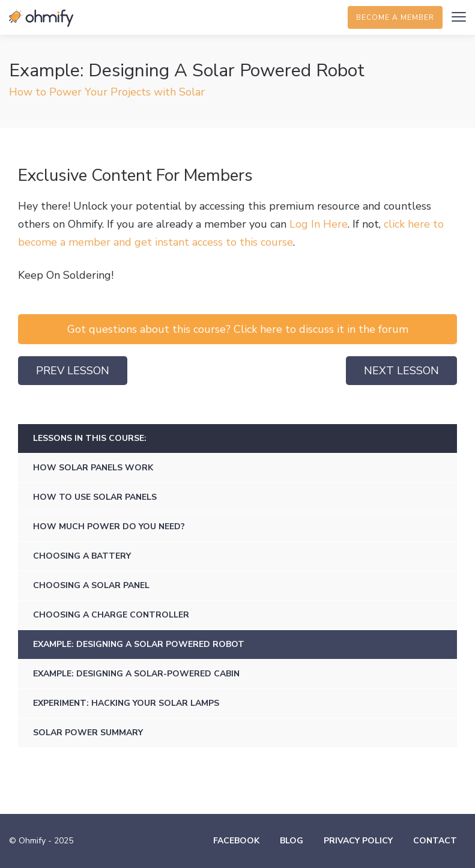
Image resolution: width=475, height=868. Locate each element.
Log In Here (319, 224)
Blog (292, 841)
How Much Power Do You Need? (109, 527)
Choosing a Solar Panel (91, 585)
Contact (435, 841)
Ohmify (42, 18)
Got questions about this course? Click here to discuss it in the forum (238, 329)
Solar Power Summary (88, 733)
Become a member (395, 17)
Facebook (236, 841)
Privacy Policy (358, 841)
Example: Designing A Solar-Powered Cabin (136, 674)
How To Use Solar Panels (95, 497)
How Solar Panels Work (93, 468)
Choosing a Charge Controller (111, 615)
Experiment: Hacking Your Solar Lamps (126, 703)
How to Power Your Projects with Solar (107, 92)
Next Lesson (401, 371)
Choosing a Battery (82, 556)
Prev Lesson (73, 371)
